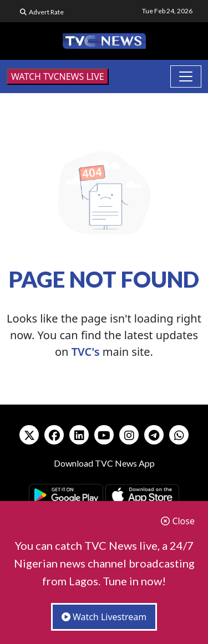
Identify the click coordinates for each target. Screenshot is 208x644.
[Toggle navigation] (186, 76)
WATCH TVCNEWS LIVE (58, 76)
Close (178, 521)
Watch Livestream (104, 617)
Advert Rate (46, 12)
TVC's (86, 352)
